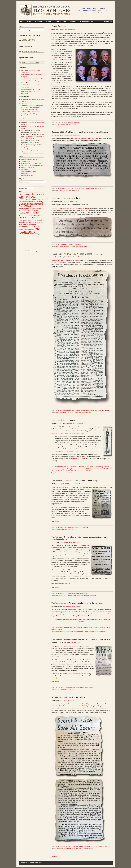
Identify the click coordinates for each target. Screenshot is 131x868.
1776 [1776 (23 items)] (38, 197)
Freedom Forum (25, 161)
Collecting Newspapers (65, 188)
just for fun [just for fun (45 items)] (27, 222)
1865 (58, 632)
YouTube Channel (61, 22)
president (76, 124)
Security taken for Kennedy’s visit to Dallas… (70, 697)
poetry (61, 529)
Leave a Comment (70, 29)
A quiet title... (24, 104)
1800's (58, 595)
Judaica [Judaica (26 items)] (21, 222)
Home (21, 22)
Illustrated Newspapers (70, 628)
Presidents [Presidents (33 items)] (31, 230)
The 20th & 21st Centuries (102, 410)
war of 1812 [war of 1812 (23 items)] (22, 236)
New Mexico (64, 690)
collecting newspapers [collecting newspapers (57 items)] (27, 207)
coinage (70, 595)
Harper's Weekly (99, 467)
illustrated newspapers (93, 632)
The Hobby (85, 527)
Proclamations (69, 413)
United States (84, 246)
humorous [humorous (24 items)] (29, 218)
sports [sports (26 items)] (41, 234)
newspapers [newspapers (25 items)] (30, 225)
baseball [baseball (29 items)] (21, 202)
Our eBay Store (25, 170)
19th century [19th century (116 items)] (37, 194)
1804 (58, 246)
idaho (82, 595)
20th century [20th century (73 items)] (25, 197)
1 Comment (71, 700)
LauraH (62, 29)
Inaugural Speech (56, 58)
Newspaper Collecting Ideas (87, 188)
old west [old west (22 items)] (31, 227)
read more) (79, 451)
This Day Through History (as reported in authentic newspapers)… (32, 147)
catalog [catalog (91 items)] (39, 201)
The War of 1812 (85, 471)
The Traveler (66, 484)
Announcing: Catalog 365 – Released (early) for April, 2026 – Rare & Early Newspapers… (31, 91)
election (58, 690)
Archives (49, 22)
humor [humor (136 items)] (22, 217)
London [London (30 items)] (40, 222)
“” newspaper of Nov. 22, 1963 (73, 706)
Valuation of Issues (104, 847)
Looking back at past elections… (65, 420)
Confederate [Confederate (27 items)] (33, 209)
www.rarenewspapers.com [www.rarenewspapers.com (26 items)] (35, 236)
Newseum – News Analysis (28, 168)
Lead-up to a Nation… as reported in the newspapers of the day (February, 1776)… (32, 137)
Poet (57, 529)
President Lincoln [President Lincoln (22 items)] (23, 230)
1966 (58, 413)
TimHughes (66, 201)
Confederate (75, 188)
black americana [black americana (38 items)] (30, 202)
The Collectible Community (72, 122)
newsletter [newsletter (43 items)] (22, 224)
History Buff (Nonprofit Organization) (31, 163)
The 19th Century (60, 471)
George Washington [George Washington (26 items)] (28, 211)
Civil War (61, 467)
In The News (38, 22)
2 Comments (74, 201)
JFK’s (85, 708)
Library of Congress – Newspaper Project (32, 165)
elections (59, 473)
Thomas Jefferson (74, 246)
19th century (64, 595)
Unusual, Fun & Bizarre (77, 593)
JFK (77, 849)
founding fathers (61, 124)
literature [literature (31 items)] (34, 222)
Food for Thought (63, 410)
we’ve (97, 261)
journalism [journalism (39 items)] (40, 220)
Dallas (73, 849)
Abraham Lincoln (64, 190)
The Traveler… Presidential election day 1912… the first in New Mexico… (81, 639)
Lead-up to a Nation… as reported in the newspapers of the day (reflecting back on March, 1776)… (32, 81)
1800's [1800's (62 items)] (22, 199)
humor (61, 246)
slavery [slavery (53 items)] (36, 234)
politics (65, 529)
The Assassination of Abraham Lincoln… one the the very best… (78, 603)
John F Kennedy (83, 849)
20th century (60, 849)
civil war (72, 190)
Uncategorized (95, 847)
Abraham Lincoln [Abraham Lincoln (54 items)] (36, 199)
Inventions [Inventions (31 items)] (29, 220)
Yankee (93, 471)
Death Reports (62, 527)
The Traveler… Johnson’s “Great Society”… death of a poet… (77, 481)
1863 (58, 190)
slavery (95, 595)
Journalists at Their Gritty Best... (30, 110)
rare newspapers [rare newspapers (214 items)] (29, 230)
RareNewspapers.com (87, 22)
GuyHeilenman (65, 135)
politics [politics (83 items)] (36, 227)
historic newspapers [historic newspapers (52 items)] (27, 215)
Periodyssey (24, 174)
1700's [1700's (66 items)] (34, 197)
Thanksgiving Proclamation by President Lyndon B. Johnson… (77, 254)
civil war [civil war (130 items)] (23, 206)
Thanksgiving (77, 413)
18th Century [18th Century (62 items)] (24, 195)
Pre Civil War (62, 244)
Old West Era (89, 469)
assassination (78, 632)
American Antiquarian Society (29, 159)
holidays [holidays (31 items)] (38, 215)
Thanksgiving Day (87, 413)
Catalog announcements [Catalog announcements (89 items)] (31, 204)
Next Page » (55, 856)
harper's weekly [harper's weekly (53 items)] (32, 213)
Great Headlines (89, 467)
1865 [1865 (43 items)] (27, 199)
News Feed (109, 22)
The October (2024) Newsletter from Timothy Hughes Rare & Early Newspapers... (31, 114)
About (29, 22)
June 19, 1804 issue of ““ (72, 208)
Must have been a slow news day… (66, 198)
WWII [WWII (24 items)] (26, 236)
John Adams (69, 124)
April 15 (71, 632)
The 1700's (61, 122)
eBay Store (73, 22)
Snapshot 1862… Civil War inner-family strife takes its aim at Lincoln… (80, 132)
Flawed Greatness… (60, 26)
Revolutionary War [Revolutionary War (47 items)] (26, 234)
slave (91, 595)
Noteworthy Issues (100, 188)
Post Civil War (98, 469)
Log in (41, 863)
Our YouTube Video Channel (29, 172)
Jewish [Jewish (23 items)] (35, 220)
